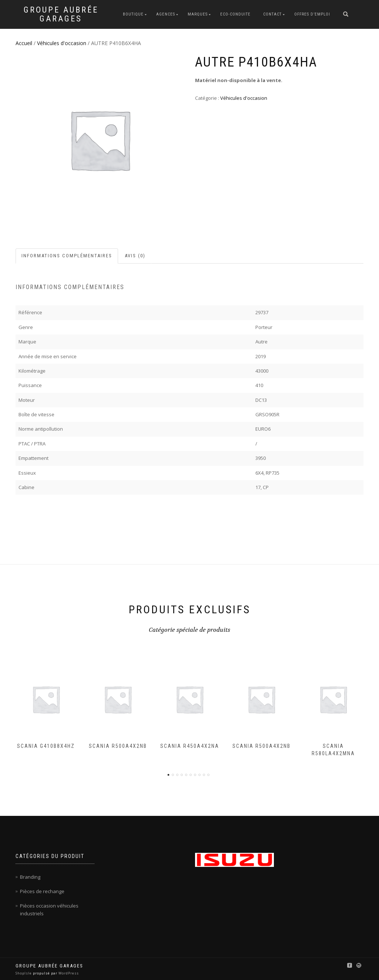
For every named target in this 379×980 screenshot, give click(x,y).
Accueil (24, 43)
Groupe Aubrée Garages (61, 14)
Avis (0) (135, 256)
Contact (272, 14)
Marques (198, 14)
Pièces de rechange (42, 891)
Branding (30, 877)
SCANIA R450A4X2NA (190, 746)
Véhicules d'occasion (62, 43)
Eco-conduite (235, 14)
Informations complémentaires (67, 256)
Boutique (133, 14)
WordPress (68, 973)
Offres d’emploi (312, 14)
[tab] (67, 256)
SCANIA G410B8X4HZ (46, 746)
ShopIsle (24, 973)
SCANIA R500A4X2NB (118, 746)
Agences (166, 14)
